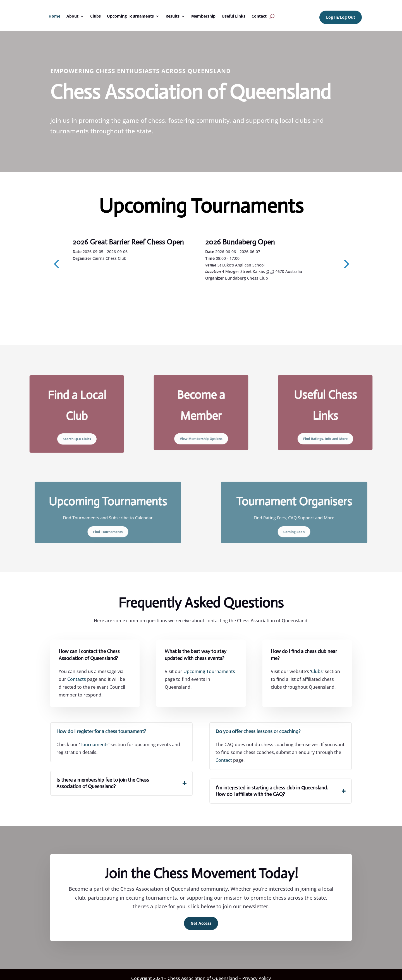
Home (54, 16)
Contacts (77, 679)
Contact (259, 16)
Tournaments (94, 744)
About (72, 16)
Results (173, 16)
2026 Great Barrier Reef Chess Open (128, 242)
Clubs (95, 16)
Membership (203, 16)
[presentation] (56, 263)
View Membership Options (201, 428)
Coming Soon (294, 524)
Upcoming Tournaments (130, 16)
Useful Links (234, 16)
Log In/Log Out (341, 17)
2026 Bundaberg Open (240, 242)
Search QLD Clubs (77, 429)
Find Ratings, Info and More (325, 428)
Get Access (201, 923)
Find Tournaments (108, 524)
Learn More (98, 273)
